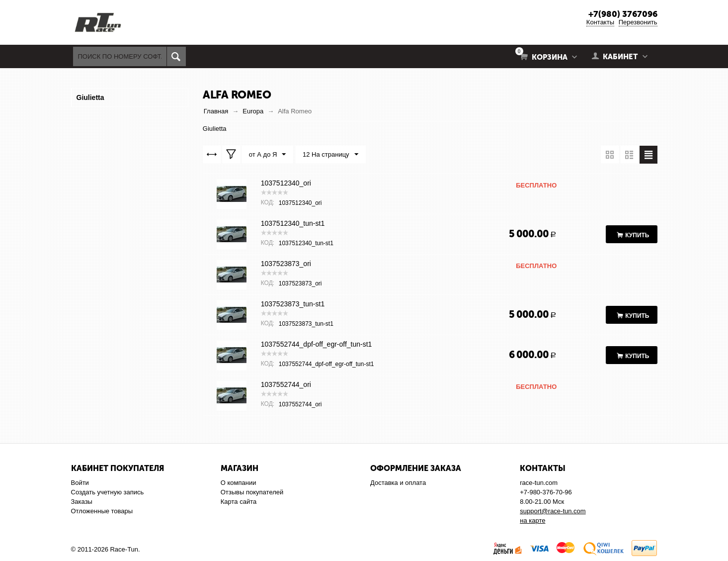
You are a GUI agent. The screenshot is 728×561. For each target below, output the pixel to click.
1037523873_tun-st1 (293, 304)
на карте (532, 520)
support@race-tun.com (553, 511)
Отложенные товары (102, 511)
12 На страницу (330, 155)
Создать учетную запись (108, 492)
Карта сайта (239, 502)
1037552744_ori (286, 384)
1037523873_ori (286, 264)
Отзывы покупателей (252, 492)
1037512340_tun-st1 (293, 223)
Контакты (600, 22)
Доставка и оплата (398, 483)
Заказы (82, 502)
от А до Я (268, 155)
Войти (80, 483)
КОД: (268, 202)
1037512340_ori (286, 183)
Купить (637, 235)
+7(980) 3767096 (623, 14)
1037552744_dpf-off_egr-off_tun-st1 (317, 344)
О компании (239, 483)
